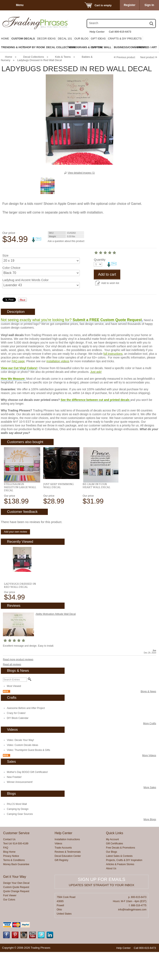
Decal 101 (65, 39)
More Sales (150, 815)
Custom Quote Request (16, 915)
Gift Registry (61, 888)
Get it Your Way (15, 905)
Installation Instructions (67, 867)
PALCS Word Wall (17, 832)
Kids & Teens (63, 57)
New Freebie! (14, 805)
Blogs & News (148, 720)
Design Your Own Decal (16, 911)
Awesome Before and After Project (26, 736)
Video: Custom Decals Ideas (22, 773)
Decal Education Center (68, 884)
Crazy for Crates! (16, 741)
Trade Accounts (63, 876)
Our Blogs (111, 880)
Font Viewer (10, 924)
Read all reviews (12, 693)
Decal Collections (34, 57)
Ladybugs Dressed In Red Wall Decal (20, 613)
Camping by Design (18, 837)
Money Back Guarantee (16, 892)
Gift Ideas (98, 39)
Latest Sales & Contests (119, 884)
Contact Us (9, 867)
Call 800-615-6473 (120, 32)
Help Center (97, 32)
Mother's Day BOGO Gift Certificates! (27, 800)
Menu (20, 5)
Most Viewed (14, 714)
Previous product (124, 57)
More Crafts (150, 752)
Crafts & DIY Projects (125, 39)
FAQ (6, 876)
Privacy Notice (11, 884)
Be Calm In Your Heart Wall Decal (96, 514)
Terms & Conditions (14, 888)
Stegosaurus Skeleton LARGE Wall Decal (20, 515)
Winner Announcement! (20, 810)
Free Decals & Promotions (120, 876)
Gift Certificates (114, 872)
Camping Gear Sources (20, 842)
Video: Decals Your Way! (20, 768)
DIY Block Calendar (18, 746)
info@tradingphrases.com (132, 938)
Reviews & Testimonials (68, 880)
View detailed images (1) (81, 173)
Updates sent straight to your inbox (102, 913)
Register (130, 5)
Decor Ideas (46, 39)
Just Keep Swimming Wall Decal (58, 514)
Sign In (149, 5)
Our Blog (81, 39)
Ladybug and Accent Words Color (26, 280)
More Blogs (150, 847)
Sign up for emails (102, 907)
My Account (112, 867)
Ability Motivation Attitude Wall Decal (56, 642)
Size (5, 255)
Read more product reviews (18, 688)
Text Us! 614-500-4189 (16, 872)
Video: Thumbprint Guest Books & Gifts (28, 778)
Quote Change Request (16, 919)
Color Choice (11, 268)
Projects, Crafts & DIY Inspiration (124, 888)
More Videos (149, 784)
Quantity (8, 292)
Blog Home (9, 880)
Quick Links (115, 861)
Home (5, 39)
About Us (111, 896)
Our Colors (9, 928)
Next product (149, 57)
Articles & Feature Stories (120, 892)
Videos (58, 872)
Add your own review (15, 560)
